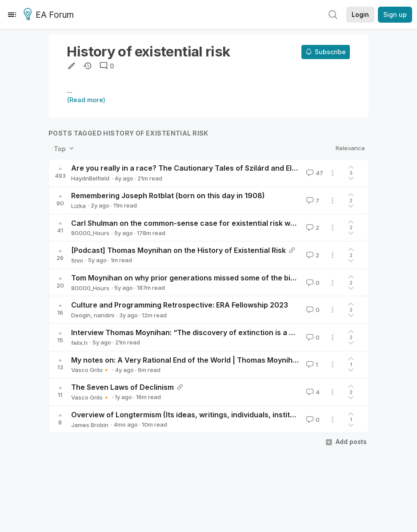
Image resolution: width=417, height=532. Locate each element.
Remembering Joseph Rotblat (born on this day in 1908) (168, 196)
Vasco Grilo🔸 (90, 370)
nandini (104, 315)
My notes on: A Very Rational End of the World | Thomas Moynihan (186, 360)
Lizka (78, 206)
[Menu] (12, 15)
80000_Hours (90, 233)
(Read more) (86, 100)
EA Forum (50, 15)
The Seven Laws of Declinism (122, 387)
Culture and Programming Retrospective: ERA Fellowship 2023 (180, 305)
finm (77, 260)
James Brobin (90, 425)
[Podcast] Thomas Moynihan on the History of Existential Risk (178, 250)
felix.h (79, 343)
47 (314, 173)
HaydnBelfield (90, 178)
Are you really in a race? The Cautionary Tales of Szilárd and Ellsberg (192, 168)
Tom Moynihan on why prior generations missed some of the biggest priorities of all (217, 278)
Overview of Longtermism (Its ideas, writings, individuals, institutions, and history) (215, 415)
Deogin (81, 315)
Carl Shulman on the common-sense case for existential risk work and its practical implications (238, 223)
